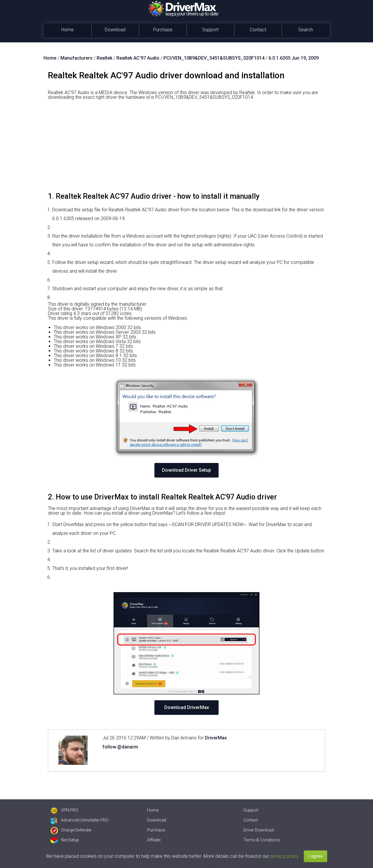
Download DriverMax (187, 707)
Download (115, 30)
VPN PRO (64, 810)
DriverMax (216, 738)
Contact (258, 30)
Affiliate (154, 840)
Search (306, 30)
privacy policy (284, 856)
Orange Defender (71, 830)
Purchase (163, 30)
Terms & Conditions (262, 840)
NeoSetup (65, 840)
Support (210, 30)
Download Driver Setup (186, 470)
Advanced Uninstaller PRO (80, 820)
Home (68, 30)
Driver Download (259, 830)
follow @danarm (120, 747)
